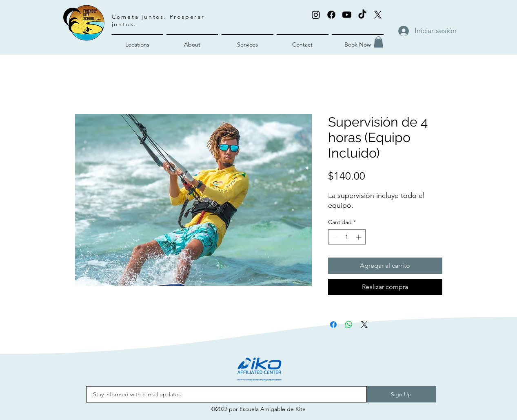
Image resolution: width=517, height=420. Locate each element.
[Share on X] (364, 324)
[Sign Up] (402, 394)
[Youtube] (347, 15)
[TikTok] (362, 15)
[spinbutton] (347, 237)
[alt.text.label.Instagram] (316, 15)
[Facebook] (331, 15)
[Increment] (359, 237)
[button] (378, 42)
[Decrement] (334, 237)
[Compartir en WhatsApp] (349, 324)
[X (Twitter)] (378, 15)
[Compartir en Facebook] (333, 324)
